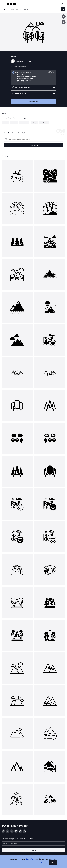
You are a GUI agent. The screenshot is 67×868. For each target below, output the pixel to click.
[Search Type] (5, 9)
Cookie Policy (30, 859)
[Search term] (35, 9)
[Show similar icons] (64, 22)
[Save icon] (64, 16)
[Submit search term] (63, 9)
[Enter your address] (33, 843)
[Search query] (33, 139)
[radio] (34, 77)
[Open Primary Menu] (3, 4)
